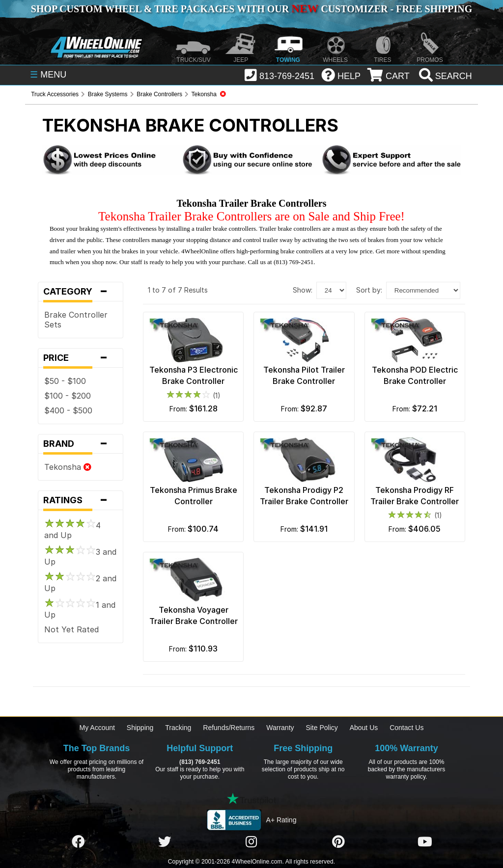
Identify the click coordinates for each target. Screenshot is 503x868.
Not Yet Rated (71, 629)
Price (81, 358)
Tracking (178, 728)
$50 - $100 (65, 381)
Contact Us (406, 728)
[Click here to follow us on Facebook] (78, 842)
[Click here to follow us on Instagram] (251, 842)
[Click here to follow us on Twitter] (165, 842)
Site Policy (321, 728)
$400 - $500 (68, 410)
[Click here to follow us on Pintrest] (338, 842)
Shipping (140, 728)
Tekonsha (68, 467)
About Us (364, 728)
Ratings (81, 500)
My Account (97, 728)
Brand (81, 444)
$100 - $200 (68, 396)
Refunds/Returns (229, 728)
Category (81, 292)
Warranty (280, 728)
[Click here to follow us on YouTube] (425, 842)
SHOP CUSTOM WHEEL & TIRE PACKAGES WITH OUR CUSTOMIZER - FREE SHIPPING (251, 9)
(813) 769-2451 (200, 762)
